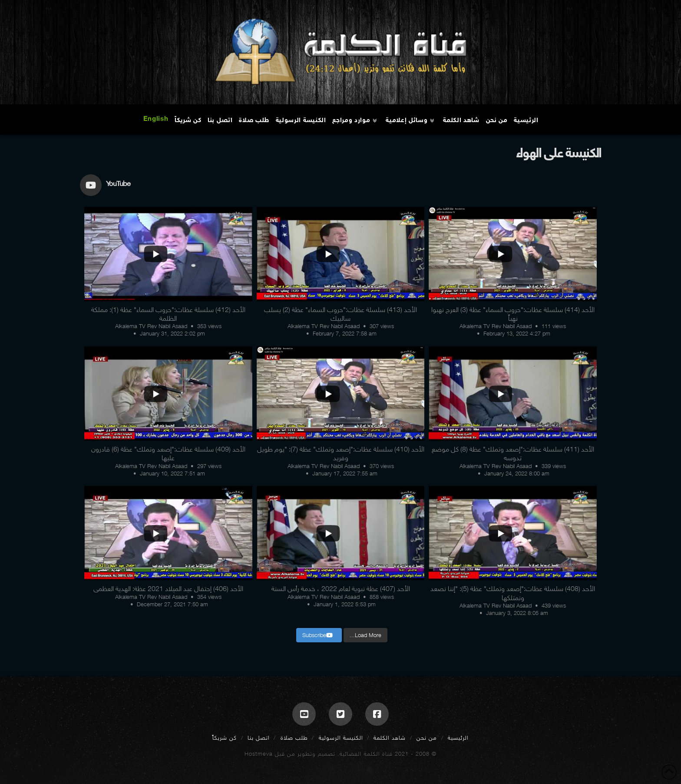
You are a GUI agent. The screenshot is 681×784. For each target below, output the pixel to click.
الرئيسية (458, 738)
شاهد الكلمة (390, 738)
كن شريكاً (225, 738)
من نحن (427, 738)
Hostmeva (259, 754)
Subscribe (317, 635)
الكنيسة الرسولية (341, 738)
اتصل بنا (259, 738)
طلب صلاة (294, 738)
